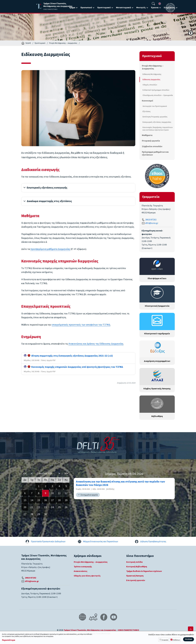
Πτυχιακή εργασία (151, 141)
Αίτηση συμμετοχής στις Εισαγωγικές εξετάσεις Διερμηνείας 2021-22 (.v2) (68, 356)
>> (66, 473)
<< (25, 473)
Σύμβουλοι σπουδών (152, 146)
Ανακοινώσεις (81, 571)
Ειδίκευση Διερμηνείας (151, 79)
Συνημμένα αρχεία (89, 495)
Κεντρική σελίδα (134, 562)
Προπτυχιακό (104, 8)
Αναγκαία (165, 640)
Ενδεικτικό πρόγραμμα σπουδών (156, 90)
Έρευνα (155, 8)
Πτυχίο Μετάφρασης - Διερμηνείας (91, 562)
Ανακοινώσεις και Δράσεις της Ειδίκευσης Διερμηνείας (96, 344)
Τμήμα (72, 8)
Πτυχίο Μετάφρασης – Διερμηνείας (63, 43)
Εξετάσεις (147, 111)
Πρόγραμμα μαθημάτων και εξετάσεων (155, 153)
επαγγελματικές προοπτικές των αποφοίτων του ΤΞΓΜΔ (81, 325)
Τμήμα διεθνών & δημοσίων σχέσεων (144, 571)
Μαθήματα (147, 135)
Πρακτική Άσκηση (135, 576)
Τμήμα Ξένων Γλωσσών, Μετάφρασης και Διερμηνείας (90, 630)
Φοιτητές (141, 8)
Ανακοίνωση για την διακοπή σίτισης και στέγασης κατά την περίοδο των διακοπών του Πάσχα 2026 (120, 483)
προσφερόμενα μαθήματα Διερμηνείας (50, 250)
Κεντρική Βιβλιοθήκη (137, 567)
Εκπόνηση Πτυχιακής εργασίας (155, 117)
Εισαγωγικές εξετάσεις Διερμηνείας (157, 122)
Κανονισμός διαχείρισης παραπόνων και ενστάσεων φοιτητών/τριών (158, 129)
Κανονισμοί (147, 101)
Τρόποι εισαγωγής (83, 567)
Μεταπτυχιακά (123, 8)
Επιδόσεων (176, 640)
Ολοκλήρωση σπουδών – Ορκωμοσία (158, 95)
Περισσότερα (9, 640)
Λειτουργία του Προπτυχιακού (155, 106)
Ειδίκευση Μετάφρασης (152, 74)
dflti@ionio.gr (152, 223)
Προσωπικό (86, 8)
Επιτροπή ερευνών (136, 580)
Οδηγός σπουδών (150, 85)
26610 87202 (151, 220)
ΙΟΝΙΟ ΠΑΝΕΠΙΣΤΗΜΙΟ (128, 630)
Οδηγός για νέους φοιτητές (87, 576)
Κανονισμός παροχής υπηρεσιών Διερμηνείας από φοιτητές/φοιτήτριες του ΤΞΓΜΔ (73, 368)
